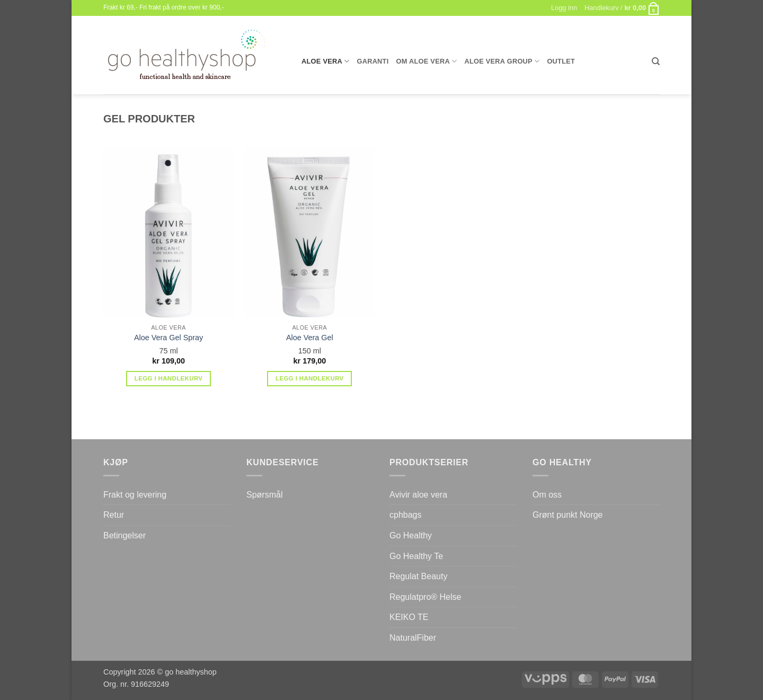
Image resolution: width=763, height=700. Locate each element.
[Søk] (656, 61)
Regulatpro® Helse (425, 597)
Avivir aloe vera (418, 495)
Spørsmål (264, 495)
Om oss (547, 495)
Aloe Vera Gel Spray (168, 338)
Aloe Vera (325, 61)
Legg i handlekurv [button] (169, 378)
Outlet (561, 61)
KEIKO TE (409, 617)
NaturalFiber (413, 638)
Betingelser (125, 535)
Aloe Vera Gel (310, 338)
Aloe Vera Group (502, 61)
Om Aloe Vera (427, 61)
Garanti (372, 61)
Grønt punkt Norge (568, 515)
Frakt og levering (135, 495)
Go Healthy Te (416, 556)
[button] (622, 8)
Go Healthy (411, 535)
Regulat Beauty (418, 576)
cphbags (406, 515)
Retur (114, 515)
